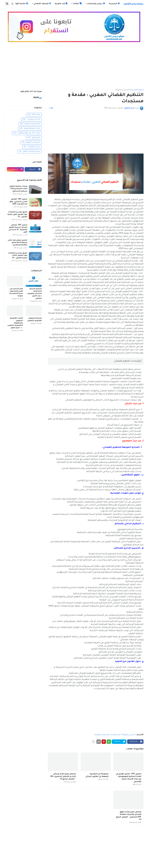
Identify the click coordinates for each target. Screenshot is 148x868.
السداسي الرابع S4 (122, 90)
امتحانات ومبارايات (31, 119)
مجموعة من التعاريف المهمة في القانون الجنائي (97, 775)
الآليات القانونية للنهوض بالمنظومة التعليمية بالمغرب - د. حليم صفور (15, 323)
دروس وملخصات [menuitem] (96, 4)
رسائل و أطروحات (32, 147)
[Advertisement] (74, 67)
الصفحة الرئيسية (137, 90)
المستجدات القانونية (102, 735)
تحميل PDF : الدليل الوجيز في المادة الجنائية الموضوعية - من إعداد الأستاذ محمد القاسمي (129, 778)
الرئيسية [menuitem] (114, 4)
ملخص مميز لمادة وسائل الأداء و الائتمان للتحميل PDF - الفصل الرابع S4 (63, 777)
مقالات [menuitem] (77, 4)
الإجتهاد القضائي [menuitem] (42, 4)
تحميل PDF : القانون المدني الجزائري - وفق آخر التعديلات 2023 (18, 202)
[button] (12, 4)
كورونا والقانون (21, 133)
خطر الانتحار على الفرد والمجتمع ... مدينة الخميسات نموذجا (16, 293)
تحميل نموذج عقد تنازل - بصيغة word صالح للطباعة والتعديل (17, 243)
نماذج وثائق (34, 138)
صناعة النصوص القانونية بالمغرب (34, 319)
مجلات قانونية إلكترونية (30, 129)
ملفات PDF (34, 115)
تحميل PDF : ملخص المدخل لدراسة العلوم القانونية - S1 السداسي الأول (18, 229)
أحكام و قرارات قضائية (30, 124)
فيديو (36, 133)
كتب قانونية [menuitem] (61, 4)
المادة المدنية (116, 735)
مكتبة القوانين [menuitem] (20, 4)
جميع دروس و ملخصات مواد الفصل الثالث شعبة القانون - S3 (18, 255)
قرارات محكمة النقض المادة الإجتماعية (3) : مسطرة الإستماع (18, 189)
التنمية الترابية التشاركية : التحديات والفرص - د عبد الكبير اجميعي (34, 294)
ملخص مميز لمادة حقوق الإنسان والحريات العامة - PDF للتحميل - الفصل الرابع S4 (129, 816)
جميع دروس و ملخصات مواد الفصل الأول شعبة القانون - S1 (17, 214)
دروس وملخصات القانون (30, 151)
